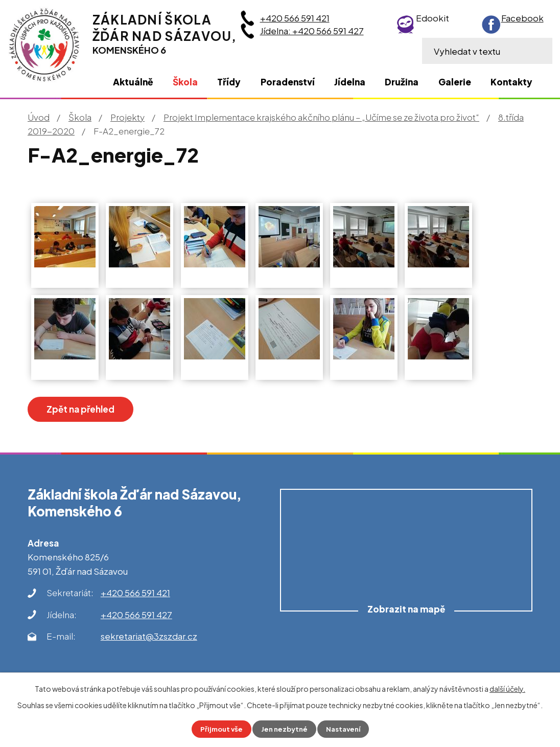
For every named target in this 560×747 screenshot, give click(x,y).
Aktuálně (133, 82)
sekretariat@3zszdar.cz (149, 639)
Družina (402, 82)
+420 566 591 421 (295, 18)
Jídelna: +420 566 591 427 (312, 31)
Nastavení (346, 729)
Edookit (433, 18)
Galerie (455, 82)
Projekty (127, 117)
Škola (80, 117)
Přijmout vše (219, 729)
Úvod (39, 117)
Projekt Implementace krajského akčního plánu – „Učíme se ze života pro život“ (321, 117)
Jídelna (350, 82)
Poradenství (288, 82)
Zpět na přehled (89, 410)
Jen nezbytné (284, 729)
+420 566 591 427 (136, 617)
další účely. (507, 688)
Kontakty (511, 82)
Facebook (522, 18)
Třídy (229, 82)
